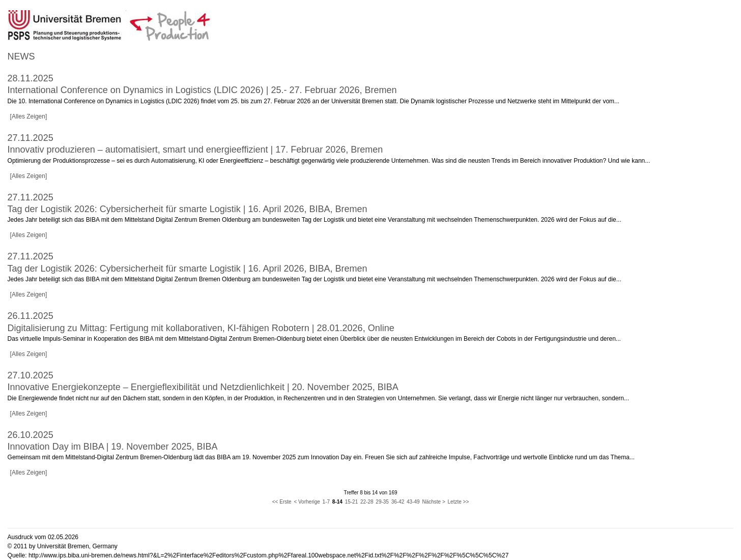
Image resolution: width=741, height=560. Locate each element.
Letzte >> (459, 502)
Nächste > (433, 502)
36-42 (398, 502)
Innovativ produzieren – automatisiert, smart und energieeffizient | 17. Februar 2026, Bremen (195, 150)
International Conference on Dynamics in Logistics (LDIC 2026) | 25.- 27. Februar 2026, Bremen (202, 90)
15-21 (352, 502)
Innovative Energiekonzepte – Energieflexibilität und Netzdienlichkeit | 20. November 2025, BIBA (203, 387)
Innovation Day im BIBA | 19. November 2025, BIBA (113, 447)
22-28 (367, 502)
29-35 (382, 502)
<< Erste (282, 502)
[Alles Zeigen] (29, 116)
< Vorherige (307, 502)
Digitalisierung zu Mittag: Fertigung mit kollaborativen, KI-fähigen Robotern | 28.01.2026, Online (201, 328)
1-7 (326, 502)
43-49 (413, 502)
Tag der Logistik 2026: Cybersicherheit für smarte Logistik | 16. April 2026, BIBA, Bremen (188, 209)
